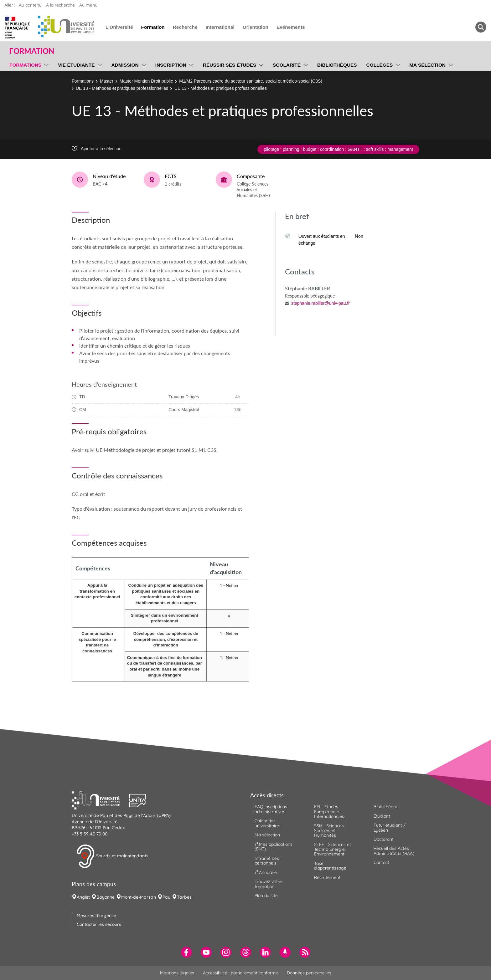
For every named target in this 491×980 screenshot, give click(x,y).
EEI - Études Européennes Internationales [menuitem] (329, 812)
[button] (101, 800)
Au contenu (30, 5)
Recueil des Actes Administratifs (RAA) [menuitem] (394, 851)
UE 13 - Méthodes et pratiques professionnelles (122, 88)
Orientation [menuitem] (256, 27)
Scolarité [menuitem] (287, 65)
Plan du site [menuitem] (266, 896)
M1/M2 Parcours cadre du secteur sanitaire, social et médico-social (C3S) (251, 81)
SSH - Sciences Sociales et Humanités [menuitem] (329, 831)
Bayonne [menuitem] (106, 897)
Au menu (88, 5)
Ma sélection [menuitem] (427, 65)
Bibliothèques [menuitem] (337, 65)
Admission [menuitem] (125, 65)
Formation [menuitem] (153, 27)
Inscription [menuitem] (171, 65)
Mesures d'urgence (96, 916)
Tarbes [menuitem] (184, 897)
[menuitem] (186, 952)
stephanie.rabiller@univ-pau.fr (320, 303)
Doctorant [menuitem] (384, 839)
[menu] (45, 64)
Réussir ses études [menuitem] (230, 65)
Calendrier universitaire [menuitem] (267, 823)
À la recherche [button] (60, 5)
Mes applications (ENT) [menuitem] (274, 847)
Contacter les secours (99, 924)
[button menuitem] (481, 27)
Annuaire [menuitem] (266, 872)
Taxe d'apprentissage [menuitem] (330, 866)
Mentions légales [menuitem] (177, 973)
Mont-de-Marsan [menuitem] (139, 897)
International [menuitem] (220, 27)
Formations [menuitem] (25, 65)
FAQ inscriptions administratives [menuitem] (271, 809)
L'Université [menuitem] (119, 27)
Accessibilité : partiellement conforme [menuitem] (240, 973)
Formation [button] (32, 51)
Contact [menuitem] (381, 862)
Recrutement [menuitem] (327, 877)
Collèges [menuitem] (380, 65)
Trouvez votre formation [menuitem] (268, 884)
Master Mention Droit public (146, 81)
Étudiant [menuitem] (382, 816)
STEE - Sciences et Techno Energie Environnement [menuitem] (333, 849)
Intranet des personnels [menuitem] (267, 861)
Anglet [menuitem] (83, 897)
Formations (83, 81)
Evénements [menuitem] (291, 27)
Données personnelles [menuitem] (309, 973)
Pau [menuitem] (166, 897)
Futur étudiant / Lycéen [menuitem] (390, 827)
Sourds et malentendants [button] (112, 856)
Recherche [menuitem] (185, 27)
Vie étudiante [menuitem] (76, 65)
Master (107, 81)
